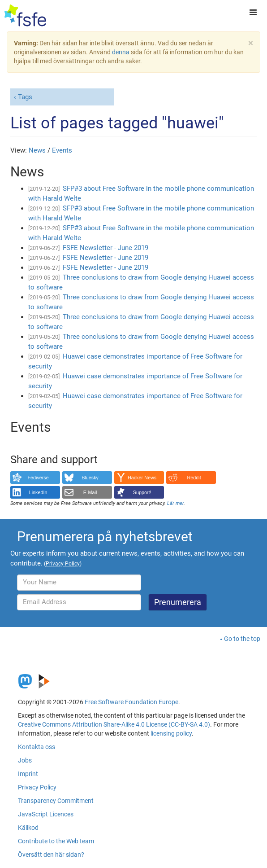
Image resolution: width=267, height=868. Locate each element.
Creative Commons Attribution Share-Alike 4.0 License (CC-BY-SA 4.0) (114, 724)
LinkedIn (38, 492)
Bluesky (90, 478)
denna (121, 52)
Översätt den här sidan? (51, 855)
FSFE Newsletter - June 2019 (106, 248)
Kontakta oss (37, 747)
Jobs (25, 760)
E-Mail (90, 492)
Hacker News (142, 478)
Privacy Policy (37, 787)
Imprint (28, 774)
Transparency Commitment (56, 801)
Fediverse (38, 478)
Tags (25, 97)
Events (62, 150)
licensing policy (171, 733)
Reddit (194, 478)
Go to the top (242, 639)
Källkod (28, 828)
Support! (142, 492)
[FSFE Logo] (25, 16)
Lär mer (175, 503)
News (37, 150)
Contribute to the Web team (56, 841)
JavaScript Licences (46, 814)
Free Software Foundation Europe (131, 702)
